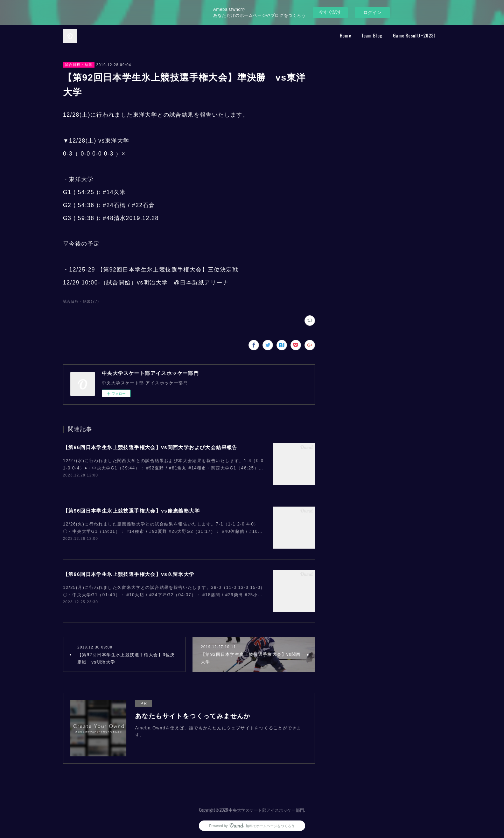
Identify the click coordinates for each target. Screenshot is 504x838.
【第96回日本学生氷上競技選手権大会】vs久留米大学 (129, 574)
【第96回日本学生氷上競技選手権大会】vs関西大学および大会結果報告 (150, 447)
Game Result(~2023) (414, 36)
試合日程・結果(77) (81, 301)
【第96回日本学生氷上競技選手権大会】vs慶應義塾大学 (131, 511)
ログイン (372, 12)
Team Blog (372, 36)
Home (346, 36)
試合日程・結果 (79, 65)
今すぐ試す (330, 12)
